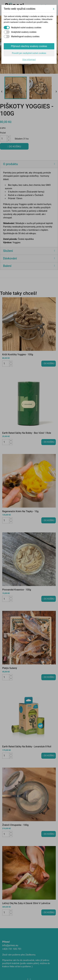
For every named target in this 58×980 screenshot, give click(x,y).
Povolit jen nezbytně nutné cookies (29, 53)
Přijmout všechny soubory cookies (29, 46)
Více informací (29, 60)
